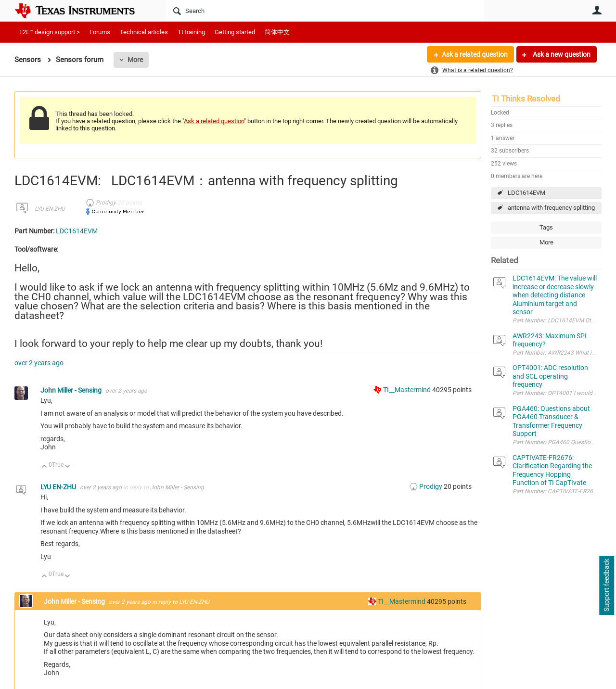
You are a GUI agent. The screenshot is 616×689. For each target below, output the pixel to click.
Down (68, 467)
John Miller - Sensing (72, 390)
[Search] (325, 11)
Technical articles (144, 32)
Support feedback (606, 586)
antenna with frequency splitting (551, 208)
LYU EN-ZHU (50, 209)
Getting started (235, 32)
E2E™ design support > (50, 32)
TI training (191, 32)
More (135, 60)
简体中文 (277, 32)
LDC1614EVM (526, 193)
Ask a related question (475, 54)
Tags (546, 227)
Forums (100, 32)
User (597, 10)
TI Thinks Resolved (526, 99)
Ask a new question (561, 54)
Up (45, 467)
